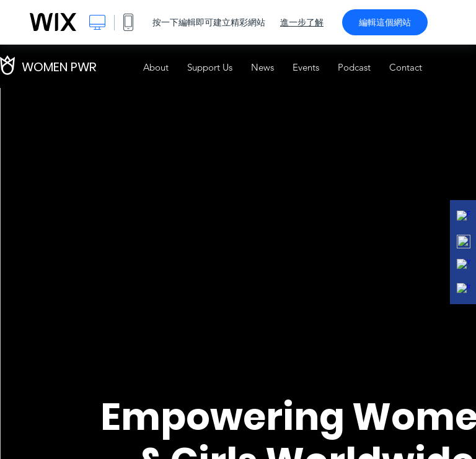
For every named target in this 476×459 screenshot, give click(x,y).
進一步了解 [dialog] (302, 22)
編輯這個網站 (385, 22)
